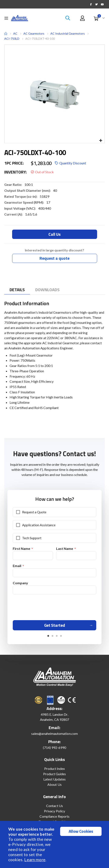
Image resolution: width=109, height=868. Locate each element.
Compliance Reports (54, 816)
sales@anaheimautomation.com (54, 733)
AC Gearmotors (34, 34)
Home (6, 34)
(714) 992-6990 (55, 747)
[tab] (17, 290)
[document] (55, 844)
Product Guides (55, 774)
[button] (101, 141)
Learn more (35, 860)
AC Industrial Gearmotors (68, 33)
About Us (54, 784)
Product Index (55, 768)
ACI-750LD (12, 39)
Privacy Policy (54, 811)
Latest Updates (55, 779)
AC (15, 33)
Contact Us (54, 806)
